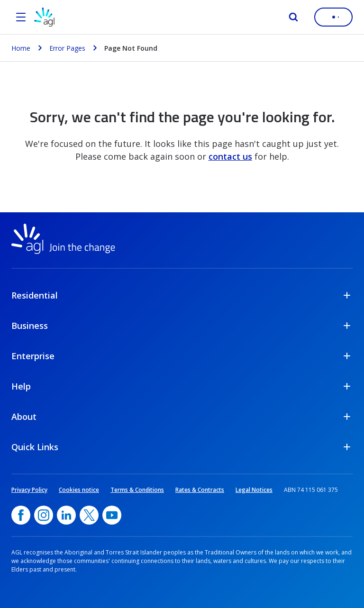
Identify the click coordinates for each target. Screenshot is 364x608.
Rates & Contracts (200, 490)
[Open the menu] (21, 17)
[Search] (293, 17)
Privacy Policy (29, 490)
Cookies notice (79, 490)
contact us (230, 156)
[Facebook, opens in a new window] (21, 515)
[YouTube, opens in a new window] (112, 515)
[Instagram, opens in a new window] (44, 515)
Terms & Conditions (137, 490)
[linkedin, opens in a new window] (66, 515)
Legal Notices (254, 490)
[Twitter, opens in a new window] (89, 515)
